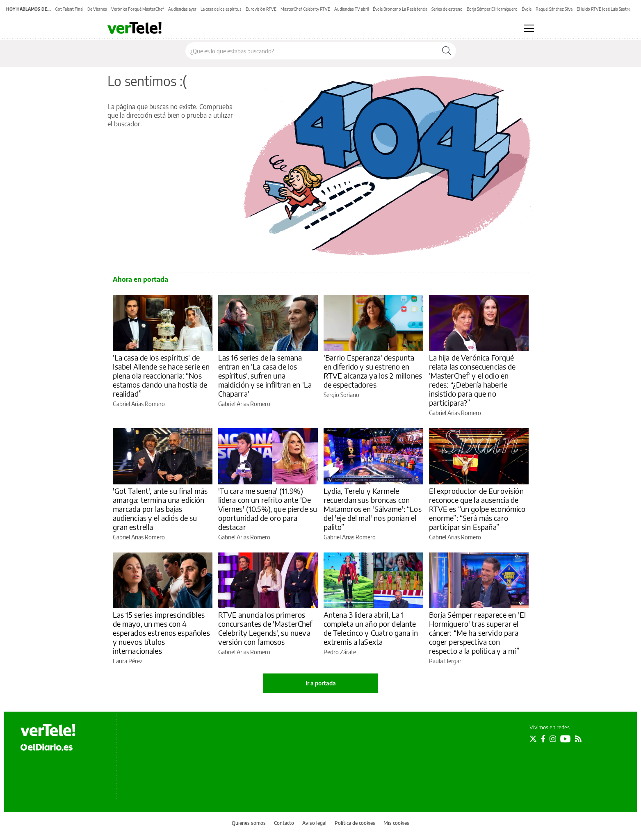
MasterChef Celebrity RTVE (305, 9)
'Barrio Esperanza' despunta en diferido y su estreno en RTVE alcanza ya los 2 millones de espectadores (373, 371)
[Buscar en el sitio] (311, 51)
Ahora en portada (140, 279)
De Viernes (97, 9)
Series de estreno (447, 9)
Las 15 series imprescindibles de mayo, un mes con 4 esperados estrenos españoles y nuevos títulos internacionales (161, 633)
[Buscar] (447, 51)
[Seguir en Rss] (578, 739)
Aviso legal (314, 823)
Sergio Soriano (341, 395)
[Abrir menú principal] (529, 28)
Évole (527, 9)
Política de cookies (355, 823)
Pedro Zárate (340, 652)
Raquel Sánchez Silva (554, 9)
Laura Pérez (128, 661)
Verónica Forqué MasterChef (138, 9)
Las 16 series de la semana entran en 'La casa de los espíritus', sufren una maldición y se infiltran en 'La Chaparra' (265, 375)
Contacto (284, 823)
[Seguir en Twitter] (533, 739)
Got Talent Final (69, 9)
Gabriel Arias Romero (139, 404)
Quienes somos (249, 823)
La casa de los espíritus (221, 9)
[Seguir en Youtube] (566, 739)
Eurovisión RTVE (261, 9)
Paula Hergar (445, 661)
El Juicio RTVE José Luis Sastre (603, 9)
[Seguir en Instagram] (553, 739)
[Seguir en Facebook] (543, 739)
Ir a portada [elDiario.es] (321, 683)
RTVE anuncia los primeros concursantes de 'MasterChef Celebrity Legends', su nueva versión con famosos (265, 628)
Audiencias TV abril (351, 9)
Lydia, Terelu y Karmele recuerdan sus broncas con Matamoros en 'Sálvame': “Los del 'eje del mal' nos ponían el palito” (373, 509)
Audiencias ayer (182, 9)
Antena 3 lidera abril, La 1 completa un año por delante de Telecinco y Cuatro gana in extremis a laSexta (371, 628)
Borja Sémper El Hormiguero (492, 9)
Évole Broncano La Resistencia (400, 9)
